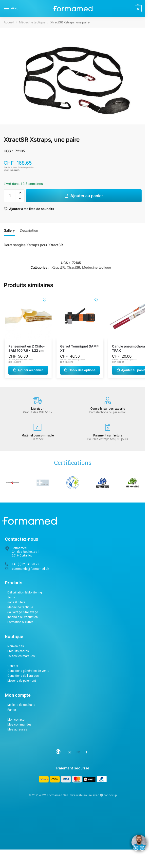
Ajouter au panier (87, 196)
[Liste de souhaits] (44, 300)
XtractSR (58, 267)
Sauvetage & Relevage (23, 612)
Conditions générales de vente (28, 671)
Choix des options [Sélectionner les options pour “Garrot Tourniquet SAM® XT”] (82, 370)
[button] (138, 9)
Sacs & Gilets (16, 602)
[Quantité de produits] (10, 196)
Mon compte (16, 720)
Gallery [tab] (9, 230)
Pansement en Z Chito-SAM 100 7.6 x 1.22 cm (27, 348)
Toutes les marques (21, 656)
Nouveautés (16, 646)
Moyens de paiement (22, 681)
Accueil (9, 22)
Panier (12, 710)
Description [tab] (29, 230)
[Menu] (11, 9)
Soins (11, 597)
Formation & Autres (20, 622)
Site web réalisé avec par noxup (93, 795)
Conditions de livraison (23, 676)
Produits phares (18, 651)
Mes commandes (19, 725)
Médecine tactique (32, 22)
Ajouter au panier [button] (30, 370)
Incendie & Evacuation (23, 617)
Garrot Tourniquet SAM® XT (79, 348)
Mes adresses (17, 729)
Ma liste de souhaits (21, 705)
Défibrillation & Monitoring (25, 592)
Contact (13, 666)
